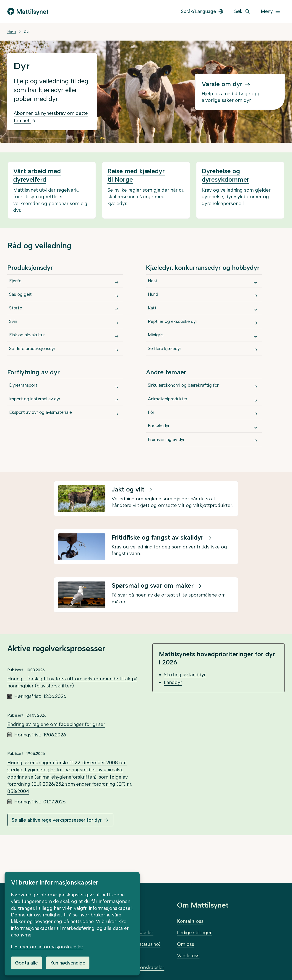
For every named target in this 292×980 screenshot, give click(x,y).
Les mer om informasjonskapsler (47, 947)
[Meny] (271, 12)
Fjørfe (16, 283)
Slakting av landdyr (185, 710)
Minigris (157, 350)
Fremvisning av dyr (169, 473)
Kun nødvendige (68, 963)
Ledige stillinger (194, 933)
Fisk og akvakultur (30, 350)
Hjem (12, 31)
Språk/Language (202, 11)
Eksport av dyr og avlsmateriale (45, 440)
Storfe (17, 316)
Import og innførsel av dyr (39, 423)
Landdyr (173, 718)
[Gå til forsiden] (28, 11)
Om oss (186, 944)
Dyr (27, 31)
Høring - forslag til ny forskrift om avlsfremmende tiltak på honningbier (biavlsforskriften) (72, 718)
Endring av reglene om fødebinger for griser (56, 760)
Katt (153, 316)
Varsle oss (188, 956)
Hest (154, 283)
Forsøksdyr (161, 457)
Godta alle (26, 963)
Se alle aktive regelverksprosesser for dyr (57, 855)
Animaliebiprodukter (171, 423)
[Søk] (242, 12)
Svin (14, 333)
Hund (154, 299)
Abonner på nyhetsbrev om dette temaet (51, 117)
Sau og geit (22, 299)
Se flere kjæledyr (167, 366)
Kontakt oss (190, 921)
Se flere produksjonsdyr (36, 366)
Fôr (152, 440)
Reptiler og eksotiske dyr (176, 333)
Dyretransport (25, 406)
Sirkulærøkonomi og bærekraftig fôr (188, 406)
